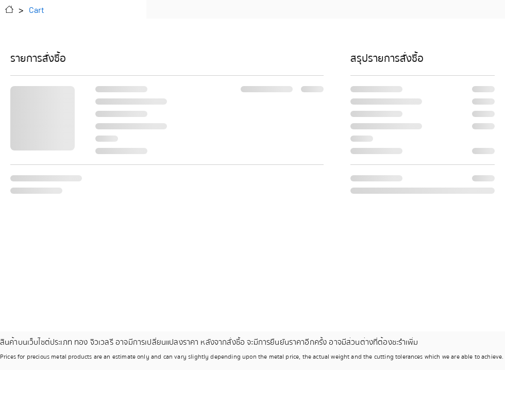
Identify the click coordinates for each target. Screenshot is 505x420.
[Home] (9, 9)
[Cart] (37, 9)
